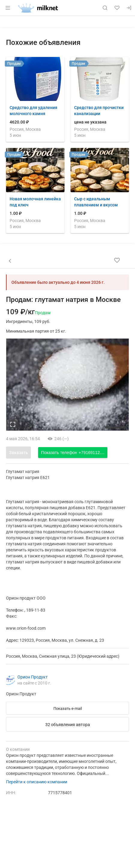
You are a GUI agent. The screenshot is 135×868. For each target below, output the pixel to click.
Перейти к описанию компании (37, 782)
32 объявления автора (68, 725)
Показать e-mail (68, 708)
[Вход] (129, 8)
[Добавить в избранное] (117, 260)
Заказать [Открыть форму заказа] (18, 453)
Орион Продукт (33, 677)
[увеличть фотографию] (13, 424)
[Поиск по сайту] (105, 8)
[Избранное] (117, 8)
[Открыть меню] (8, 8)
